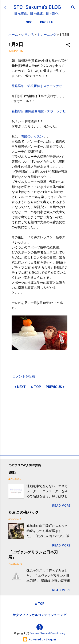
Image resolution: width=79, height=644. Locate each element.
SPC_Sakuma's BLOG (37, 7)
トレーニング (47, 35)
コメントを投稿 (24, 376)
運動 (12, 473)
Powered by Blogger (39, 639)
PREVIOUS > (55, 387)
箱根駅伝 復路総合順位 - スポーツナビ (39, 111)
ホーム (13, 35)
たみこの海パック (24, 512)
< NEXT (20, 387)
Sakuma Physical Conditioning (47, 633)
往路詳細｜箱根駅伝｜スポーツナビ (37, 86)
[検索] (73, 8)
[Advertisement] (39, 421)
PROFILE (47, 22)
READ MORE (61, 506)
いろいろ (28, 35)
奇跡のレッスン (33, 136)
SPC (29, 22)
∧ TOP (36, 387)
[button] (68, 45)
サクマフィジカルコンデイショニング (39, 615)
